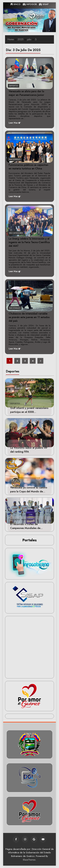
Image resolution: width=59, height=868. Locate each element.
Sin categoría (16, 233)
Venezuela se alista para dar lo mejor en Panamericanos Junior (26, 93)
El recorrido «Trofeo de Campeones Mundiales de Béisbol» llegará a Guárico (26, 528)
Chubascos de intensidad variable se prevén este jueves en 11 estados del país (29, 317)
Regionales (27, 520)
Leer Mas (15, 123)
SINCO (15, 4)
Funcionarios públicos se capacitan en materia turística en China (28, 167)
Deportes (15, 404)
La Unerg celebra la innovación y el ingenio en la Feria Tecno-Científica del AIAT (29, 242)
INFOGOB (30, 4)
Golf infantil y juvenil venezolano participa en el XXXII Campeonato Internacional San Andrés (29, 414)
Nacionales (15, 159)
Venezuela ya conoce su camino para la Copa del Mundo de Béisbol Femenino (29, 491)
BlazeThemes (29, 860)
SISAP (44, 4)
